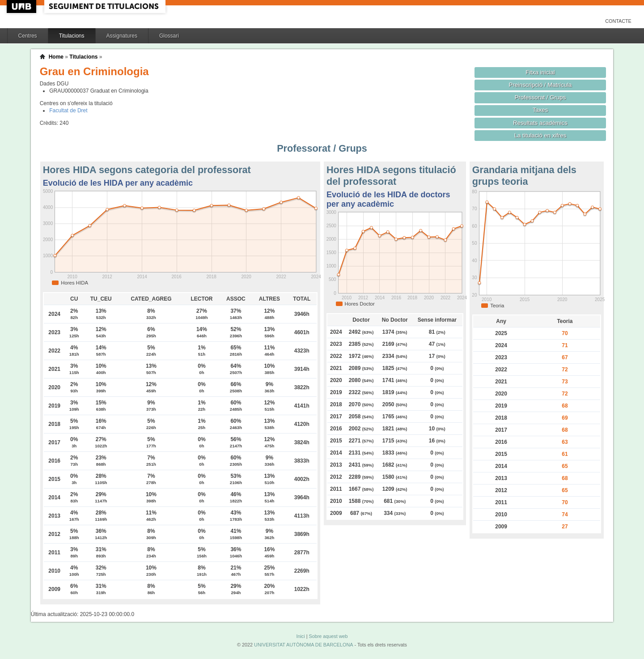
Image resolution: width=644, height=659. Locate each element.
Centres (28, 36)
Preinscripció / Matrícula (540, 85)
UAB (22, 6)
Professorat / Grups (540, 97)
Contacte (618, 21)
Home (56, 57)
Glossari (169, 36)
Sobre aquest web (328, 636)
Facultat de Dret (68, 111)
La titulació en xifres (540, 135)
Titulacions (72, 36)
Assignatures (122, 36)
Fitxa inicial (540, 72)
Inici (300, 636)
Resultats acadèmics (540, 123)
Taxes (540, 110)
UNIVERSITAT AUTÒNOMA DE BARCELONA (303, 645)
